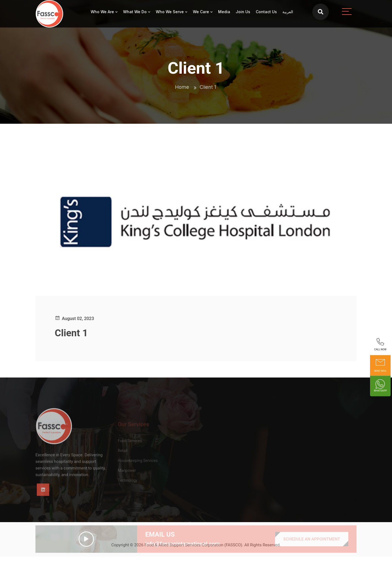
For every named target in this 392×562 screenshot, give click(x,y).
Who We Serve (170, 12)
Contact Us (266, 12)
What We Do (135, 12)
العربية (288, 12)
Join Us (243, 12)
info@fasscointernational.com (183, 552)
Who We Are (102, 12)
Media (224, 12)
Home (182, 87)
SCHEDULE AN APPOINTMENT (312, 547)
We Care (201, 12)
